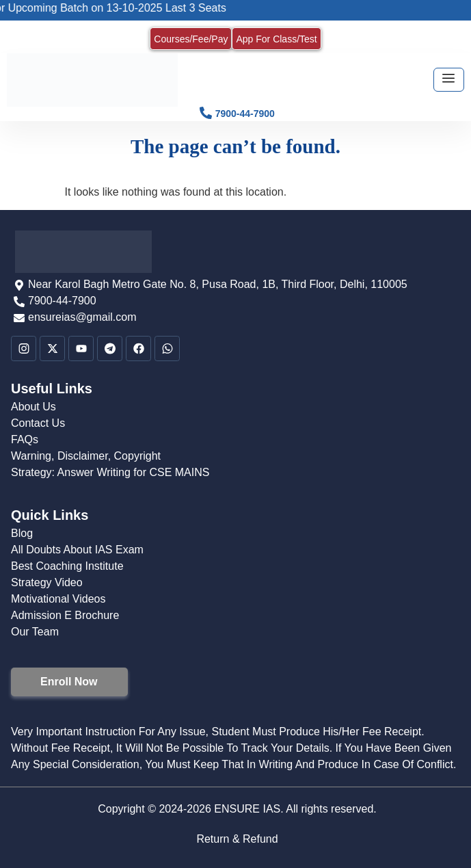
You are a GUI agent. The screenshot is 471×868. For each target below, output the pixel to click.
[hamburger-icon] (449, 80)
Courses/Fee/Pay (191, 39)
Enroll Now (69, 682)
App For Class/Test (276, 39)
